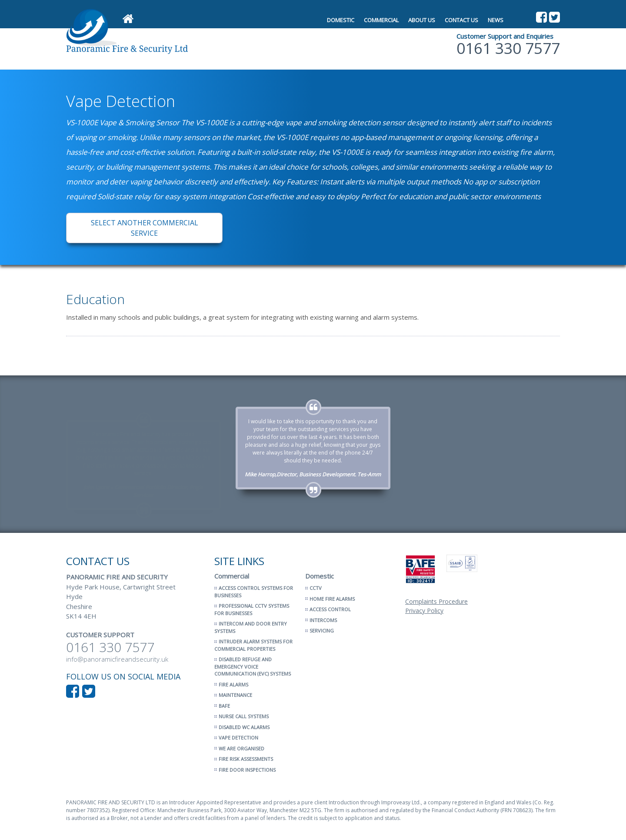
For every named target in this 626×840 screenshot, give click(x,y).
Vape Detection (238, 738)
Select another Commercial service (145, 228)
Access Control (330, 609)
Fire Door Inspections (247, 770)
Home (128, 19)
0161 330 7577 (508, 49)
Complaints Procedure (436, 601)
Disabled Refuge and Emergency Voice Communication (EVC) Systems (253, 666)
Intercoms (323, 620)
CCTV (316, 588)
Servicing (322, 631)
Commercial (381, 20)
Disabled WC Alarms (244, 727)
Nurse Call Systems (244, 716)
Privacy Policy (424, 611)
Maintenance (235, 695)
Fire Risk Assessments (246, 759)
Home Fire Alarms (332, 599)
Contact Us (461, 20)
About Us (422, 20)
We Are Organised (241, 748)
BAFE (224, 706)
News (496, 20)
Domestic (341, 20)
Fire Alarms (233, 684)
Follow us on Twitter (554, 17)
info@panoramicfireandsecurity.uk (117, 659)
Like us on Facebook (541, 17)
